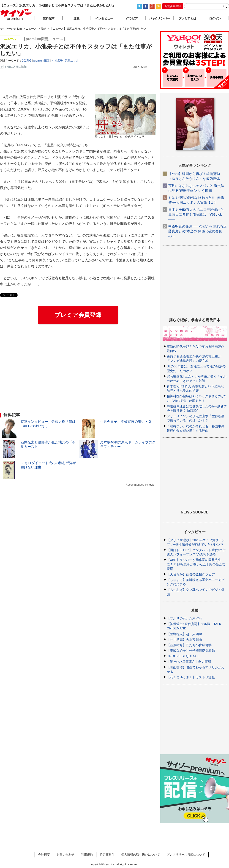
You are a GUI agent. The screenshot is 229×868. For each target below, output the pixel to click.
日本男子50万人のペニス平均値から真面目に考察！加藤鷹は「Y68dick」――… (197, 214)
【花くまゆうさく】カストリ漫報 (191, 677)
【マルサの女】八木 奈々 (185, 618)
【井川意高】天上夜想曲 (184, 640)
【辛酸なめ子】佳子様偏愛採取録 (191, 651)
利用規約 (87, 855)
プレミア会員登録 (78, 315)
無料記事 (49, 18)
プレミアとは (187, 18)
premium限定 (42, 61)
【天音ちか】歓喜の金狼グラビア (191, 574)
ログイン (215, 18)
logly (151, 485)
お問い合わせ (65, 855)
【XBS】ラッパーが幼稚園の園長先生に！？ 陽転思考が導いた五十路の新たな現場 (196, 564)
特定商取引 (107, 855)
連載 (76, 18)
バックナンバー (159, 18)
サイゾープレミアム (16, 15)
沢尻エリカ (72, 61)
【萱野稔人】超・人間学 (184, 634)
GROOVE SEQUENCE (183, 656)
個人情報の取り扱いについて (140, 855)
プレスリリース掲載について (186, 855)
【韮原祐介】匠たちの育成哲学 (189, 645)
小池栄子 (57, 61)
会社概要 (44, 855)
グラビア (132, 18)
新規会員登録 (173, 6)
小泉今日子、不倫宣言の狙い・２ (126, 421)
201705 (27, 61)
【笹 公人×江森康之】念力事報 (189, 662)
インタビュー (104, 18)
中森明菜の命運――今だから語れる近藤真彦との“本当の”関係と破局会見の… (198, 231)
